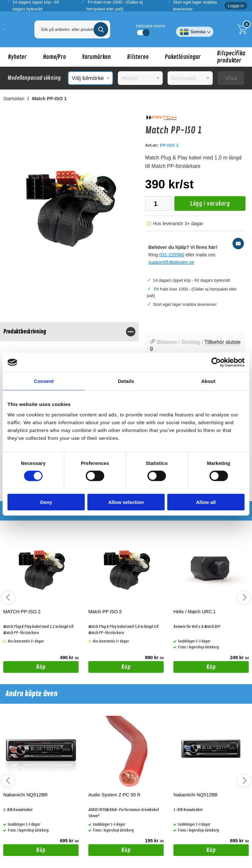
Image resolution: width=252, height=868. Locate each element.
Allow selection (126, 502)
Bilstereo (138, 57)
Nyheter (17, 57)
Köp (25, 668)
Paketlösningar (183, 57)
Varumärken (96, 57)
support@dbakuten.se (171, 262)
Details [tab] (126, 381)
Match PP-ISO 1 (49, 99)
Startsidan (14, 99)
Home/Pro (54, 57)
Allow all (206, 502)
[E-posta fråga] (238, 244)
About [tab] (208, 381)
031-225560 (172, 255)
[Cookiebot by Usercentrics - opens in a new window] (216, 362)
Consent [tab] (44, 381)
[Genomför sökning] (101, 29)
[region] (69, 332)
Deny (46, 502)
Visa (231, 78)
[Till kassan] (244, 29)
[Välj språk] (195, 29)
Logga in (236, 6)
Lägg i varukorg (202, 205)
